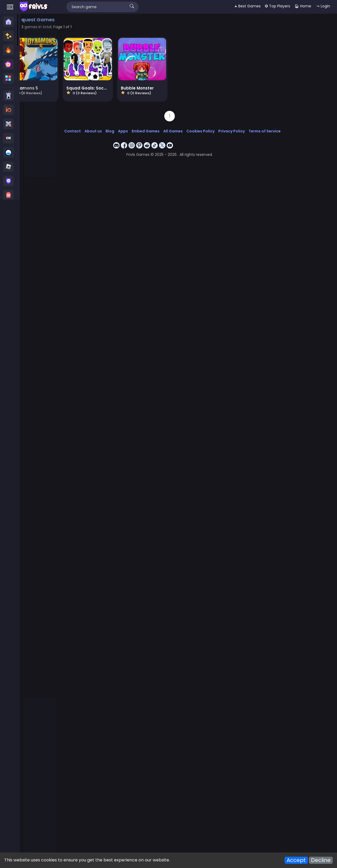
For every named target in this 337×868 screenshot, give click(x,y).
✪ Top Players (277, 6)
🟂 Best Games (247, 6)
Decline (321, 860)
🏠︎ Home (303, 6)
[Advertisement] (41, 98)
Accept (296, 860)
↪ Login (323, 6)
